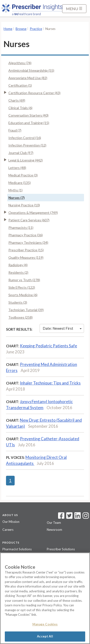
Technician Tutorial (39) (26, 310)
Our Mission (11, 522)
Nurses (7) (17, 198)
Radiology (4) (18, 265)
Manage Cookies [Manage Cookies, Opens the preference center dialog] (45, 624)
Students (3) (18, 302)
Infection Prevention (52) (27, 145)
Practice (36, 29)
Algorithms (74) (20, 63)
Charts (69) (17, 100)
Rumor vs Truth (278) (24, 280)
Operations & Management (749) (33, 213)
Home (8, 29)
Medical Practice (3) (23, 175)
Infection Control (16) (25, 138)
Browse (21, 29)
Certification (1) (20, 85)
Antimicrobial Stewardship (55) (31, 70)
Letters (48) (17, 168)
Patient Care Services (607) (29, 220)
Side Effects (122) (22, 287)
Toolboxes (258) (21, 317)
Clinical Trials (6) (20, 108)
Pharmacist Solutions (17, 549)
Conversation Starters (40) (28, 115)
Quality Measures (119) (26, 257)
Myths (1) (15, 190)
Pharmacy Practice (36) (26, 235)
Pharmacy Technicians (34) (28, 242)
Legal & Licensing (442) (26, 160)
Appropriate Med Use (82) (28, 78)
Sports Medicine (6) (23, 295)
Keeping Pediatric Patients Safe (48, 346)
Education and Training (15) (29, 123)
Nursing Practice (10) (24, 205)
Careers (8, 530)
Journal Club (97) (21, 153)
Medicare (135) (20, 183)
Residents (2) (18, 272)
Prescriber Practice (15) (26, 250)
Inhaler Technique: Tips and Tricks (50, 383)
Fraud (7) (15, 130)
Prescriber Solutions (61, 549)
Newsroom (54, 530)
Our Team (54, 523)
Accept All (45, 636)
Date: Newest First (62, 328)
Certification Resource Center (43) (34, 93)
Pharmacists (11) (21, 227)
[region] (45, 598)
